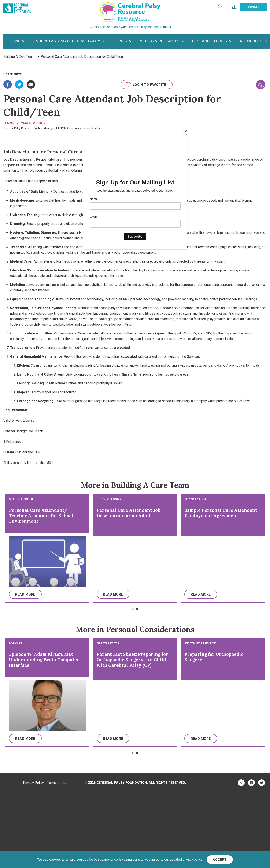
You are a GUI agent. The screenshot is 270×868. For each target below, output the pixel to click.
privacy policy (193, 860)
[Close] (186, 131)
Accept (220, 860)
